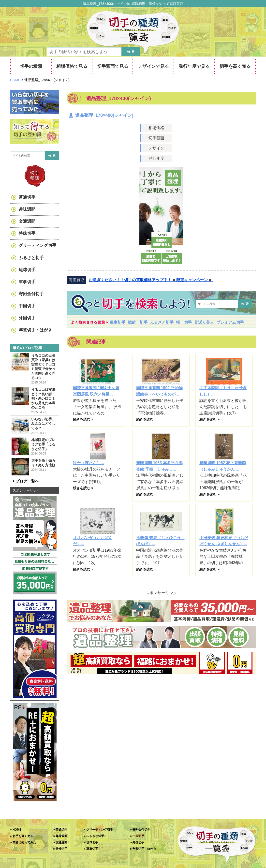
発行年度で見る (194, 66)
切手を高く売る (235, 66)
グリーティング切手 (37, 245)
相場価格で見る (72, 66)
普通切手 (27, 197)
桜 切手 (184, 322)
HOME (17, 830)
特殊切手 (27, 233)
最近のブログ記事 (28, 348)
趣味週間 (27, 209)
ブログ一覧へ (27, 481)
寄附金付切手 (31, 294)
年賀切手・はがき (35, 330)
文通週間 (27, 221)
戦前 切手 (138, 322)
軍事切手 (118, 322)
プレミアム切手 (230, 322)
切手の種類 (31, 66)
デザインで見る (153, 66)
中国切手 (27, 306)
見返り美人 (204, 322)
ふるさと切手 (162, 322)
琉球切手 (27, 270)
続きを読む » (83, 419)
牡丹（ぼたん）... (88, 463)
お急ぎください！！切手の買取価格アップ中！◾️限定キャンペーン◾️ (151, 280)
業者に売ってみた (24, 842)
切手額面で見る (113, 66)
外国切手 (27, 318)
